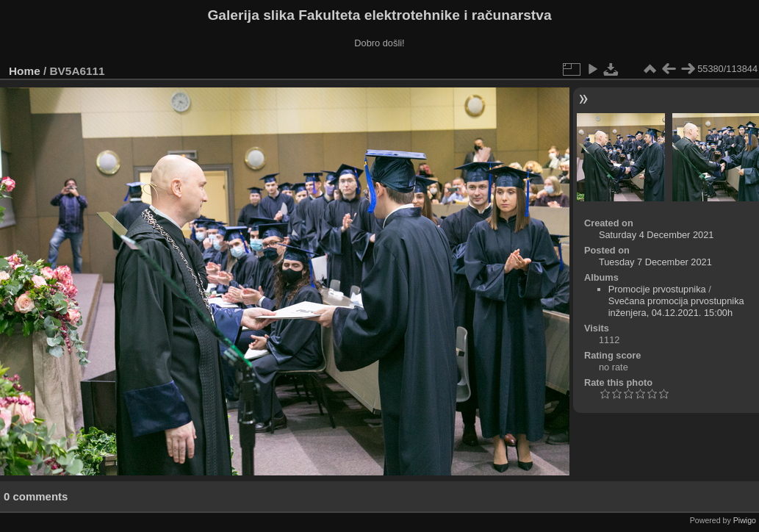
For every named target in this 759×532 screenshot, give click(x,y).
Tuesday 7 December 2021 (655, 262)
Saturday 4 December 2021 (657, 235)
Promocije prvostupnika (657, 289)
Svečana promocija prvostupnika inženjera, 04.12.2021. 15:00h (676, 307)
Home (25, 71)
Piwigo (745, 520)
